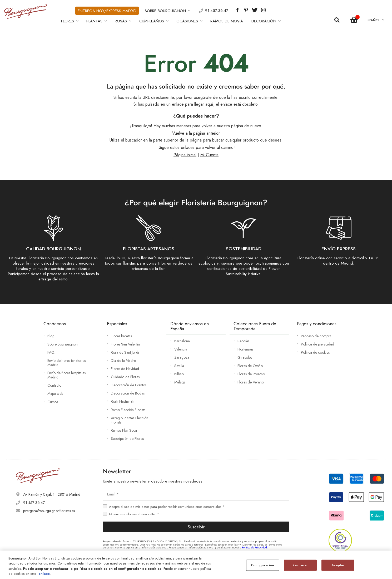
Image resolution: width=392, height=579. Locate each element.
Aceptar (338, 565)
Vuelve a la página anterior (196, 133)
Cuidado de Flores (125, 377)
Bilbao (179, 374)
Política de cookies (315, 352)
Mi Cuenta (209, 155)
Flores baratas (121, 336)
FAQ (51, 352)
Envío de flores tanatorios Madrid (67, 363)
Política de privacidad (317, 344)
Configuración (263, 565)
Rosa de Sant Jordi (125, 352)
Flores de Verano (251, 382)
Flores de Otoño (250, 366)
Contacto (54, 385)
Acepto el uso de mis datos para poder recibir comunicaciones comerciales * (167, 507)
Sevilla (179, 366)
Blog (51, 336)
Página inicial (185, 155)
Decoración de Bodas (128, 393)
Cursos (53, 402)
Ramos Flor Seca (124, 430)
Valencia (181, 349)
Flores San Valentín (125, 344)
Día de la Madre (123, 361)
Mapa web (55, 393)
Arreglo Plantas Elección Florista (130, 420)
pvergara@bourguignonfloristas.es (49, 511)
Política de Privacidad (254, 548)
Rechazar (300, 565)
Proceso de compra (316, 336)
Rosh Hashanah (123, 401)
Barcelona (182, 341)
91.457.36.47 (217, 11)
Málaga (180, 382)
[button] (375, 20)
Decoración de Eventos (129, 385)
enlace (44, 574)
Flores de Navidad (125, 369)
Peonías (243, 341)
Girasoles (245, 357)
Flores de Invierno (251, 374)
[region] (196, 565)
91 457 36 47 (34, 503)
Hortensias (245, 349)
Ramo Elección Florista (128, 410)
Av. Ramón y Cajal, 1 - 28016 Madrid (52, 494)
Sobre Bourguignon (63, 344)
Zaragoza (182, 357)
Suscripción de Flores (127, 439)
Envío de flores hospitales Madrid (66, 375)
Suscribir (196, 527)
